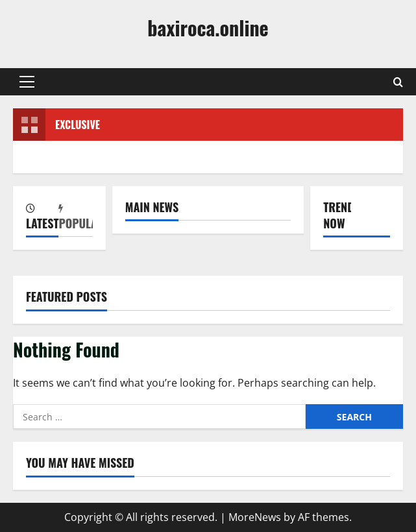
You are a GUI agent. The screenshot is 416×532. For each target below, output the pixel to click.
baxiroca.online (208, 28)
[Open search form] (398, 82)
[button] (27, 82)
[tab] (42, 218)
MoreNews (255, 517)
